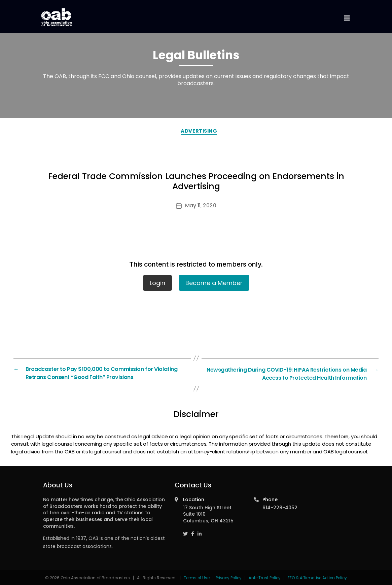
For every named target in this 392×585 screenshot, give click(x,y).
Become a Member (214, 283)
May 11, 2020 (201, 205)
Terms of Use (195, 577)
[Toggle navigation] (347, 18)
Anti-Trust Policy (264, 577)
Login (157, 283)
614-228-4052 (280, 507)
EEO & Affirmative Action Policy (319, 577)
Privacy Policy (227, 577)
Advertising (199, 131)
